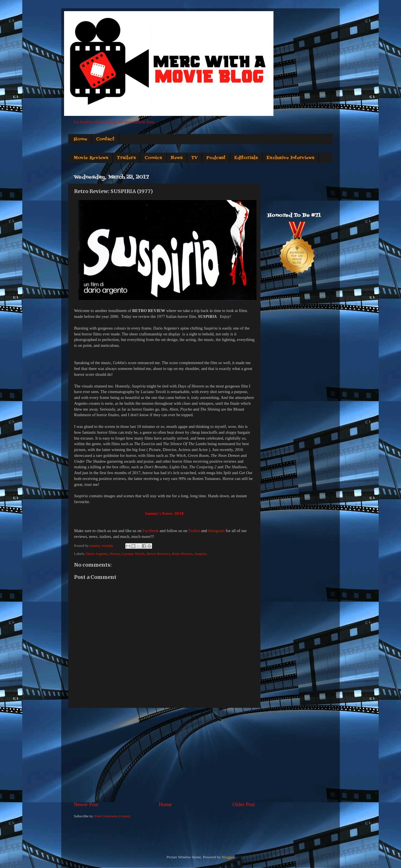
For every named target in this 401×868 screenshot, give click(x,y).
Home (80, 139)
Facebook (151, 531)
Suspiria (200, 554)
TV (195, 158)
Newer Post (86, 804)
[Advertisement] (164, 754)
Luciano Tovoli (133, 554)
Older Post (244, 804)
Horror (114, 554)
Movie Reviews (91, 158)
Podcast (216, 158)
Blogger (228, 857)
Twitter (194, 531)
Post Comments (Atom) (112, 816)
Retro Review (182, 554)
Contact (105, 139)
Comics (153, 158)
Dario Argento (97, 554)
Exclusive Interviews (290, 158)
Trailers (126, 158)
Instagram (216, 531)
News (177, 158)
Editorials (246, 158)
